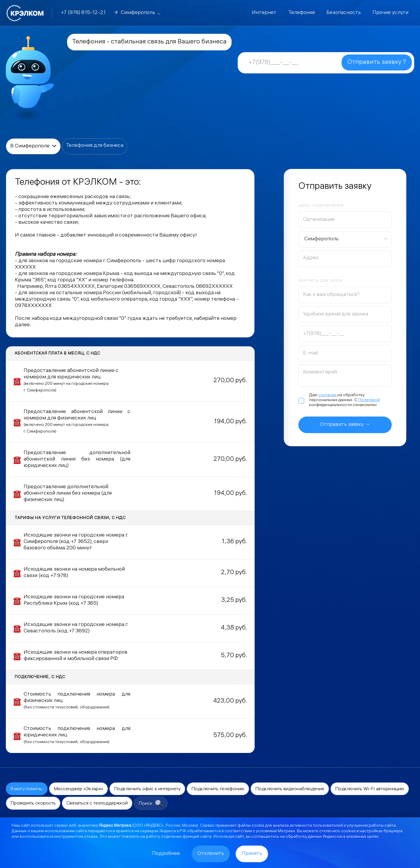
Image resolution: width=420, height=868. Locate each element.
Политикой (369, 400)
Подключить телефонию (218, 789)
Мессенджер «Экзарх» (78, 789)
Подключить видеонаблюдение (290, 789)
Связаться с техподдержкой (97, 803)
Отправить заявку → (345, 425)
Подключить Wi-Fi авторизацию (370, 789)
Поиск (151, 804)
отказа (91, 837)
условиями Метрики (275, 831)
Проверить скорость (33, 803)
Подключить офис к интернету (147, 789)
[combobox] (345, 239)
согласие (328, 395)
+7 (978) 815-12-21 (83, 13)
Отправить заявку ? (377, 62)
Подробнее (166, 854)
